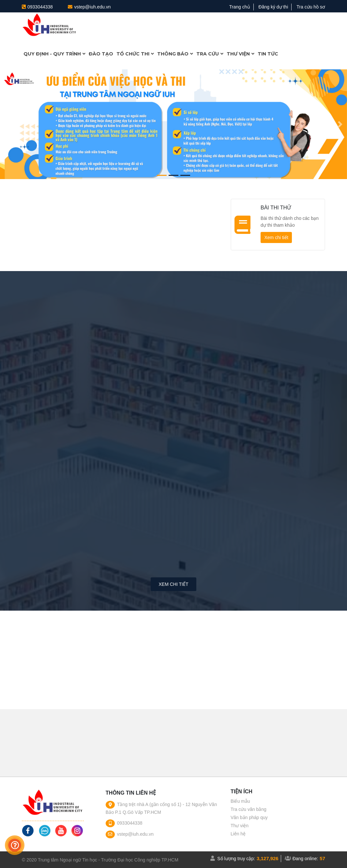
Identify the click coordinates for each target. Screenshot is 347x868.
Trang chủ (240, 7)
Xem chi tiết (276, 237)
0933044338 (40, 7)
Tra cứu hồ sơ (311, 7)
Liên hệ (238, 834)
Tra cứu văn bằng (249, 809)
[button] (7, 124)
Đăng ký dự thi (273, 7)
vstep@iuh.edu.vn (92, 7)
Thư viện (240, 826)
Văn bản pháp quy (249, 817)
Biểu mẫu (240, 801)
